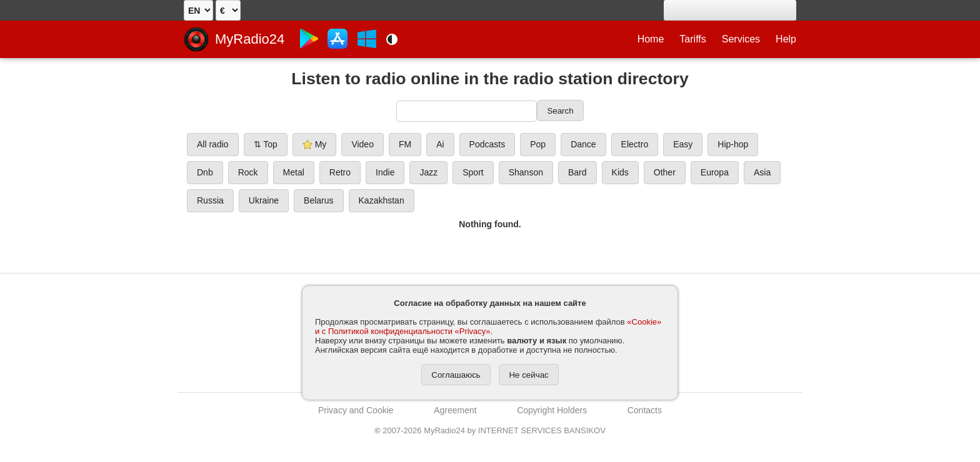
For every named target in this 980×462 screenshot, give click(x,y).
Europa (715, 172)
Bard (577, 172)
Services (741, 39)
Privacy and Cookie (356, 410)
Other (665, 172)
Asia (762, 172)
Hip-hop (733, 144)
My (315, 145)
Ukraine (264, 200)
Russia (210, 200)
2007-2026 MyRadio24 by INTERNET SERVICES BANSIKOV (490, 430)
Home (651, 39)
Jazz (428, 172)
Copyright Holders (552, 410)
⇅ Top (266, 144)
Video (362, 144)
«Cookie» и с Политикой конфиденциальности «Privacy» (488, 327)
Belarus (318, 200)
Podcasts (487, 144)
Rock (248, 172)
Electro (635, 144)
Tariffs (692, 39)
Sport (473, 172)
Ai (440, 144)
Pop (538, 144)
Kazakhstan (382, 200)
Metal (294, 172)
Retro (340, 172)
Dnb (205, 172)
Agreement (455, 410)
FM (405, 144)
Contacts (645, 410)
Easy (683, 144)
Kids (620, 172)
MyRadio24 (250, 39)
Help (786, 39)
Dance (583, 144)
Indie (385, 172)
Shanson (526, 172)
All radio (213, 144)
